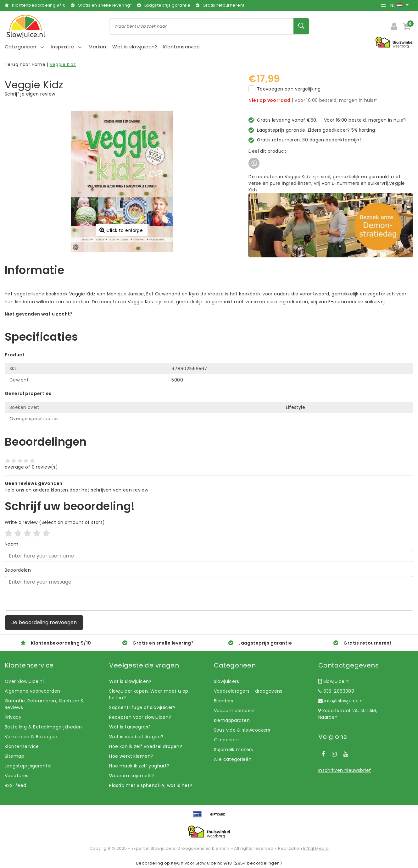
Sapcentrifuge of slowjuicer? (142, 707)
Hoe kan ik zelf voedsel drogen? (146, 746)
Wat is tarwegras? (130, 727)
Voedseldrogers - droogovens (248, 691)
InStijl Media (316, 848)
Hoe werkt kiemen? (131, 756)
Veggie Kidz (63, 64)
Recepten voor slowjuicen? (140, 717)
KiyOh (177, 863)
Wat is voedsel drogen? (136, 737)
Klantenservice (22, 746)
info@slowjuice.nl (341, 701)
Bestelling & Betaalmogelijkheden (43, 727)
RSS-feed (15, 785)
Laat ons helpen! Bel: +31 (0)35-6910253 (50, 321)
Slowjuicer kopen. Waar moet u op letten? (149, 694)
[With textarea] (209, 593)
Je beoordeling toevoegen (44, 622)
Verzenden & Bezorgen (31, 737)
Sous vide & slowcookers (242, 730)
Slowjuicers (227, 681)
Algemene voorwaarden (32, 691)
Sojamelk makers (234, 750)
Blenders (224, 701)
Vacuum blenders (234, 711)
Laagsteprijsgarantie (28, 766)
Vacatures (17, 776)
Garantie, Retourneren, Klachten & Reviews (45, 704)
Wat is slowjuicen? (130, 681)
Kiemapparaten (232, 720)
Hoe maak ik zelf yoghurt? (139, 766)
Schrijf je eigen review (30, 94)
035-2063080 (336, 691)
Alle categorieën (233, 759)
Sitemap (14, 756)
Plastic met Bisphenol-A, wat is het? (151, 785)
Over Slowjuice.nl (24, 681)
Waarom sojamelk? (131, 776)
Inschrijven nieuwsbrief (345, 770)
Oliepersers (227, 740)
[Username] (209, 556)
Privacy (13, 717)
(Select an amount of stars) (55, 522)
